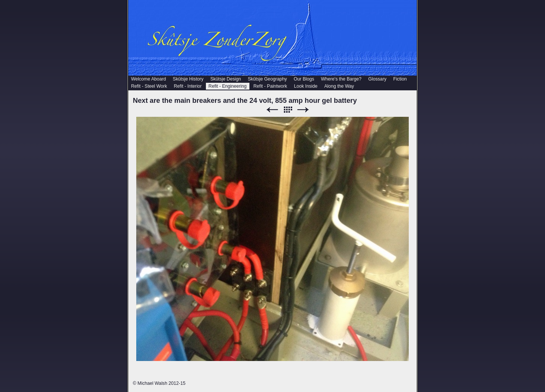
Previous (272, 110)
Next (303, 110)
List (288, 110)
